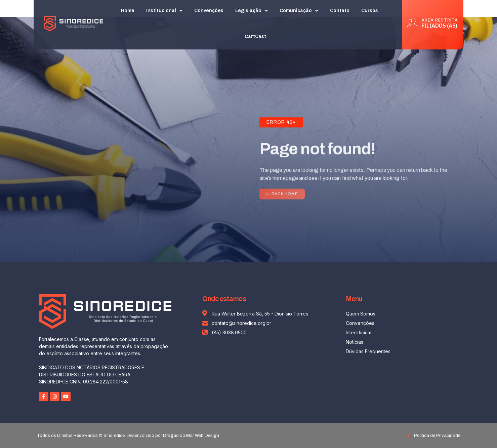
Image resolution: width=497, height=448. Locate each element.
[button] (282, 195)
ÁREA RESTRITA (440, 17)
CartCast (256, 33)
